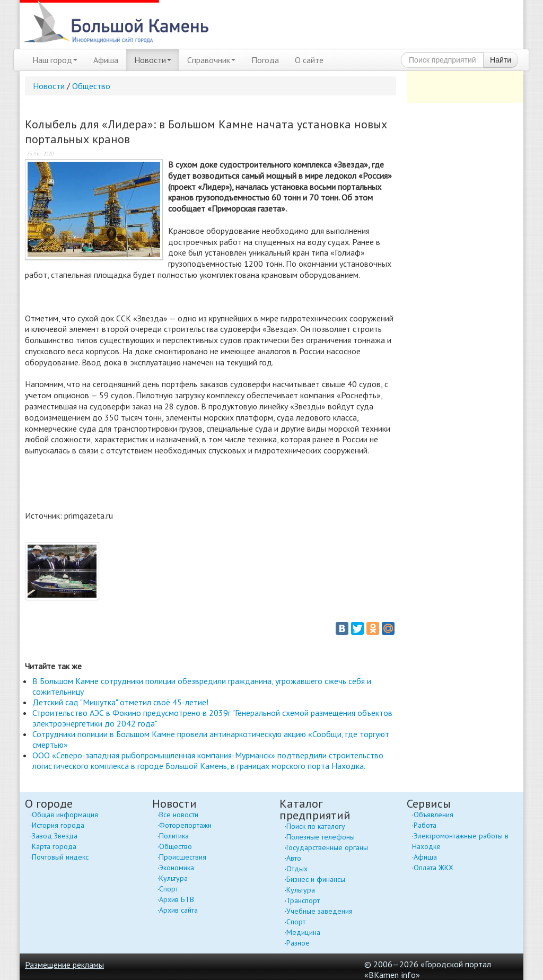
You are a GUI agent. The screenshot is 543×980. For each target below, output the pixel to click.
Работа (425, 825)
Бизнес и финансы (316, 879)
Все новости (179, 815)
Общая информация (65, 815)
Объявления (433, 815)
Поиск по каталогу (316, 826)
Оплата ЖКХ (433, 868)
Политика (174, 836)
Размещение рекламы (64, 965)
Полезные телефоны (321, 837)
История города (58, 825)
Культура (173, 878)
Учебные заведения (319, 911)
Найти (501, 60)
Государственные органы (327, 847)
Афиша (106, 60)
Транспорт (303, 900)
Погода (265, 60)
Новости (153, 60)
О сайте (309, 60)
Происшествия (183, 857)
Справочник (211, 60)
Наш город (55, 60)
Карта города (54, 846)
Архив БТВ (177, 899)
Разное (298, 943)
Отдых (297, 869)
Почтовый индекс (60, 857)
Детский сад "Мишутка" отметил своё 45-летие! (120, 702)
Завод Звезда (55, 836)
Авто (294, 858)
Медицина (303, 932)
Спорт (169, 889)
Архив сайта (178, 910)
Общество (91, 86)
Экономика (177, 868)
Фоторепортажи (185, 825)
